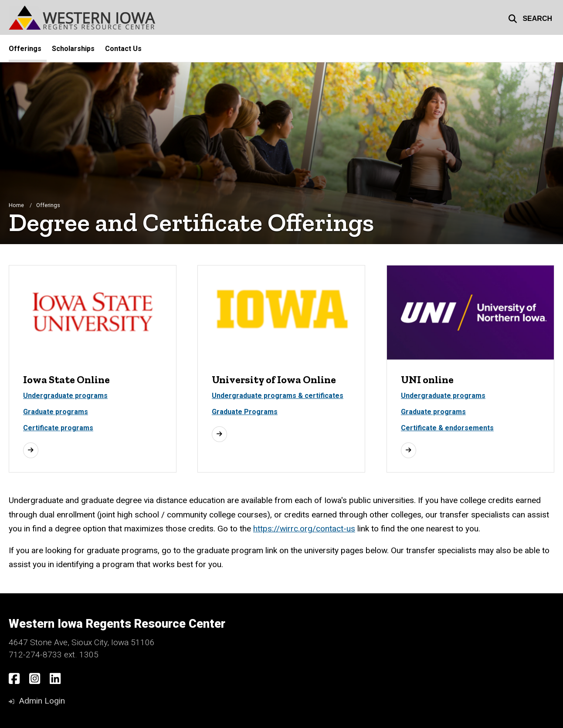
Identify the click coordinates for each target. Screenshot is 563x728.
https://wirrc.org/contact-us (304, 529)
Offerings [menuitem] (25, 49)
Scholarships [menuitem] (73, 49)
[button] (530, 17)
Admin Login (42, 701)
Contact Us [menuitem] (123, 49)
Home (16, 205)
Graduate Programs (245, 412)
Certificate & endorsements (447, 428)
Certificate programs (58, 428)
